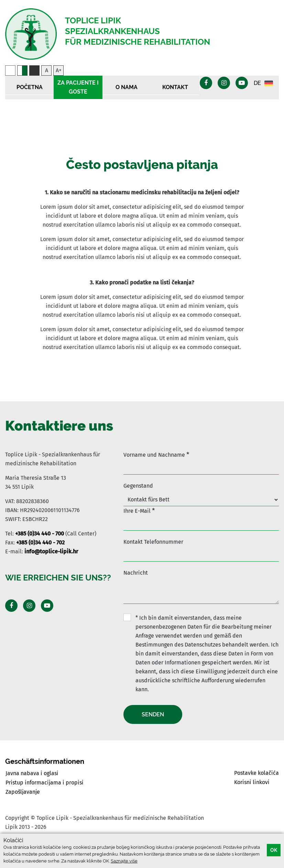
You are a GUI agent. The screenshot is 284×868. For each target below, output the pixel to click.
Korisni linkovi (252, 782)
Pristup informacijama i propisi (45, 783)
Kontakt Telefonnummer (153, 542)
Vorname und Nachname (156, 454)
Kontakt (175, 87)
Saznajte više (124, 861)
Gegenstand (138, 486)
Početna (30, 87)
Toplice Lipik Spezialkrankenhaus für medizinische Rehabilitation (138, 31)
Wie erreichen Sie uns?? (58, 578)
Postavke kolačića (256, 773)
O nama (127, 87)
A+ (59, 70)
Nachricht (136, 573)
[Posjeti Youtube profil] (47, 606)
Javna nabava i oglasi (32, 773)
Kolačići (13, 840)
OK (274, 850)
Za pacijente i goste (78, 87)
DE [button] (263, 83)
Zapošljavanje (23, 792)
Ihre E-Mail (139, 511)
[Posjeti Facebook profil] (11, 606)
